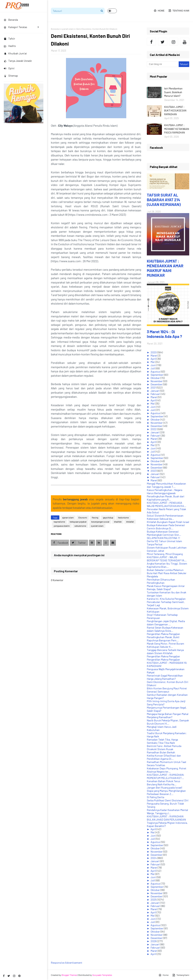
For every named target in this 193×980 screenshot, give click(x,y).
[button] (112, 11)
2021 (154, 388)
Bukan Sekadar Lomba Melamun (165, 570)
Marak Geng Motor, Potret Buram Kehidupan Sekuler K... (165, 645)
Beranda (55, 29)
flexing (95, 517)
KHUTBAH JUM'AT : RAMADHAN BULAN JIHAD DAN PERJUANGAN (166, 818)
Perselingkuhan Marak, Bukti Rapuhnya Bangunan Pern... (163, 639)
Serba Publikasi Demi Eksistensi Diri (168, 800)
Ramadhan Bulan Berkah (161, 752)
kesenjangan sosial (100, 522)
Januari (155, 391)
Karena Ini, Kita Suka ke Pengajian (166, 599)
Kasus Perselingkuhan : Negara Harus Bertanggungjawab (165, 492)
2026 (154, 941)
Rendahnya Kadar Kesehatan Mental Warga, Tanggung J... (167, 812)
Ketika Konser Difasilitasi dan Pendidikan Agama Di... (164, 757)
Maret (154, 355)
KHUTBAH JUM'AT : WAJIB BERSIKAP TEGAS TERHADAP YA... (167, 559)
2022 (154, 429)
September (157, 375)
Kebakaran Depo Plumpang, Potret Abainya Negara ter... (167, 770)
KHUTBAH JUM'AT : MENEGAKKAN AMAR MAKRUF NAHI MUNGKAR (165, 268)
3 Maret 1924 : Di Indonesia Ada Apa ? (164, 334)
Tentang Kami (179, 11)
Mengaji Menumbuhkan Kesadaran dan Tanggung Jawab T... (166, 485)
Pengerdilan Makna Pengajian (163, 634)
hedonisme (123, 517)
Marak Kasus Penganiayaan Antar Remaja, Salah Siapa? (166, 588)
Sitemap (11, 76)
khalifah (118, 522)
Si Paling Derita (155, 797)
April (154, 359)
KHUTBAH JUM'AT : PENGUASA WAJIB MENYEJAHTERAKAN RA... (167, 504)
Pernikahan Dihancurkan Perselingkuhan (161, 581)
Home (159, 11)
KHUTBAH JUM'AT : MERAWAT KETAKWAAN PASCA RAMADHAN (177, 129)
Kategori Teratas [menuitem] (15, 27)
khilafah (130, 522)
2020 (154, 352)
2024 (154, 858)
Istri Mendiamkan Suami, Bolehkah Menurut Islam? (173, 92)
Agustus (156, 372)
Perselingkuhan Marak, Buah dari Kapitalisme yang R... (166, 498)
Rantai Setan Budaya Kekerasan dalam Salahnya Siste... (165, 629)
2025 (154, 900)
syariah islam (68, 29)
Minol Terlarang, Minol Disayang (165, 554)
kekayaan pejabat (78, 522)
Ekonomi (83, 517)
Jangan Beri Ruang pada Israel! (165, 788)
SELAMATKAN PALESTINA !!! (163, 538)
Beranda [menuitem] (11, 20)
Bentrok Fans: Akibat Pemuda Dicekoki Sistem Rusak (164, 748)
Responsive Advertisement (67, 963)
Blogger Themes (69, 975)
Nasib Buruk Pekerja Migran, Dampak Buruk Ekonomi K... (168, 722)
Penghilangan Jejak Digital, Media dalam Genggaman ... (166, 623)
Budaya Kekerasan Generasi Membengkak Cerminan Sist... (164, 533)
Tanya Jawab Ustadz (18, 61)
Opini (9, 68)
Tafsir (9, 38)
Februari (156, 394)
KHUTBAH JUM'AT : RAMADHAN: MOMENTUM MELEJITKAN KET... (166, 776)
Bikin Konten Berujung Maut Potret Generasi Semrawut (167, 690)
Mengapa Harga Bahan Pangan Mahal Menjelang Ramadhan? (168, 716)
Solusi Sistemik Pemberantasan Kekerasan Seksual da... (165, 517)
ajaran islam (68, 517)
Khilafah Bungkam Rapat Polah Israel (168, 522)
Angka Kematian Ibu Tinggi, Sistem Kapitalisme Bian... (167, 565)
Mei (153, 362)
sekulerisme (80, 526)
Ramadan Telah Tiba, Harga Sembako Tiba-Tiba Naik (162, 741)
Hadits (10, 46)
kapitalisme (59, 522)
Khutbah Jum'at (15, 53)
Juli (153, 368)
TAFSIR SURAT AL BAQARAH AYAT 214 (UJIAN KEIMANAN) (164, 200)
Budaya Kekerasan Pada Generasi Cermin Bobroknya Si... (166, 527)
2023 (154, 471)
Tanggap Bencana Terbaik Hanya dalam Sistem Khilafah (165, 652)
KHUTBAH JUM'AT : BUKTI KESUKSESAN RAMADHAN (175, 111)
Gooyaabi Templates (102, 975)
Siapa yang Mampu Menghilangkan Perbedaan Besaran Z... (166, 792)
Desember (157, 384)
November (157, 381)
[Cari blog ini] (163, 64)
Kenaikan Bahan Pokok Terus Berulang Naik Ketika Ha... (164, 783)
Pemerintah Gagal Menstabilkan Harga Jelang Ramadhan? (165, 677)
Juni (154, 365)
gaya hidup (108, 517)
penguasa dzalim (62, 526)
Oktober (155, 378)
